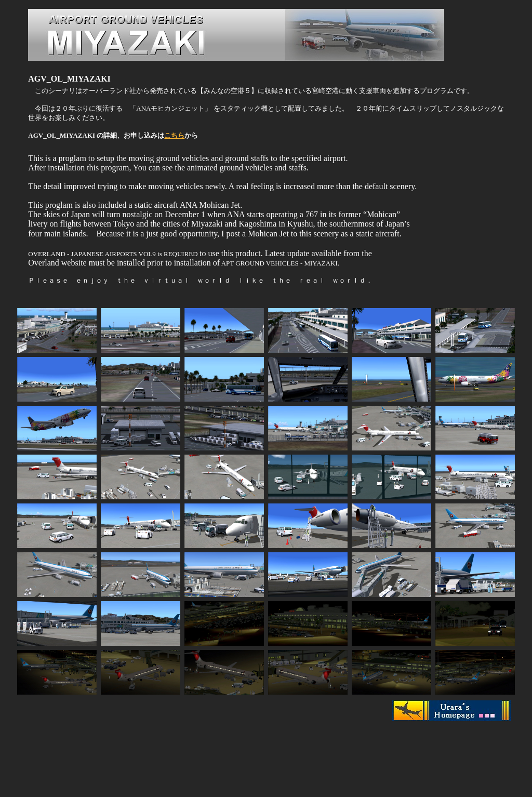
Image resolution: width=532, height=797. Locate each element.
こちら (174, 135)
